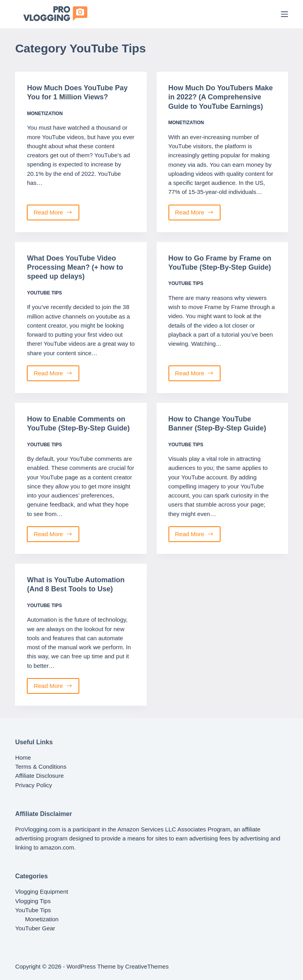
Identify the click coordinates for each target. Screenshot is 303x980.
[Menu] (284, 14)
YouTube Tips (44, 293)
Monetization (45, 114)
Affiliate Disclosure (39, 776)
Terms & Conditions (41, 767)
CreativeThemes (147, 966)
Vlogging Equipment (41, 892)
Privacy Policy (33, 785)
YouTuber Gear (35, 928)
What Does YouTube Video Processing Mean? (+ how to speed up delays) (75, 267)
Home (23, 757)
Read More (55, 215)
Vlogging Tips (33, 901)
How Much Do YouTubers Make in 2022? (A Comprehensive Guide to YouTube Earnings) (221, 97)
